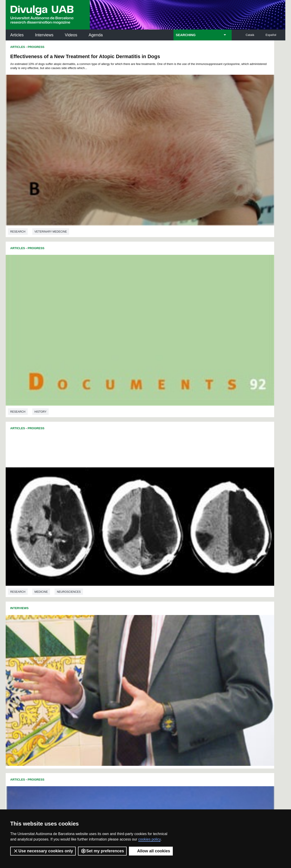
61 (151, 636)
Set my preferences (102, 851)
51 (92, 636)
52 (98, 636)
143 (164, 652)
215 (164, 668)
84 (151, 640)
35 (134, 631)
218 (187, 668)
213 (149, 668)
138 (127, 652)
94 (211, 640)
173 (119, 660)
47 (205, 631)
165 (195, 656)
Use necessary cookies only (43, 851)
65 (175, 636)
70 (205, 636)
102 (126, 644)
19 (177, 627)
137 (119, 652)
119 (119, 648)
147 (195, 652)
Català (250, 35)
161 (164, 656)
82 (140, 640)
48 (211, 631)
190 (111, 664)
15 (153, 627)
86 (163, 640)
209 (119, 668)
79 (122, 640)
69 (199, 636)
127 (180, 648)
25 (213, 627)
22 (195, 627)
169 (89, 660)
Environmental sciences (53, 371)
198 (172, 664)
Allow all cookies (151, 851)
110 (187, 644)
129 (195, 648)
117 (104, 648)
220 (202, 668)
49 (80, 636)
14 (147, 627)
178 (157, 660)
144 (172, 652)
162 (172, 656)
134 (96, 652)
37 (145, 631)
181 (180, 660)
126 (172, 648)
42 (175, 631)
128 (187, 648)
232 (165, 673)
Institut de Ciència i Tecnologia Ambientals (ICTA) (254, 720)
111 (194, 644)
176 (142, 660)
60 (145, 636)
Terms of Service (70, 802)
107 (164, 644)
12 (135, 627)
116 (96, 648)
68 (193, 636)
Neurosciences (69, 268)
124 (157, 648)
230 (150, 673)
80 (128, 640)
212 (142, 668)
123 (149, 648)
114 (81, 648)
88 (175, 640)
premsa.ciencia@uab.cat (170, 773)
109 (179, 644)
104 (141, 644)
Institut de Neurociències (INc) (256, 697)
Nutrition (204, 332)
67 (187, 636)
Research (18, 165)
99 (105, 644)
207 (104, 668)
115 (89, 648)
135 (104, 652)
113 (209, 644)
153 (104, 656)
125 (164, 648)
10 (123, 627)
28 (92, 631)
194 (142, 664)
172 (111, 660)
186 (81, 664)
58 (134, 636)
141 (149, 652)
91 (193, 640)
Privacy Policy (133, 798)
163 (180, 656)
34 (128, 631)
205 (89, 668)
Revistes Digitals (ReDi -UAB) (81, 718)
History (180, 134)
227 (127, 673)
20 (183, 627)
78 (116, 640)
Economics (43, 506)
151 (89, 656)
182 (187, 660)
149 (210, 652)
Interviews (44, 35)
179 (164, 660)
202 (202, 664)
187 (89, 664)
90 (187, 640)
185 (210, 660)
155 (119, 656)
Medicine (41, 268)
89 (181, 640)
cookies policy (149, 839)
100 (111, 644)
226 (120, 673)
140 (142, 652)
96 (87, 644)
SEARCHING (186, 35)
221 (210, 668)
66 (181, 636)
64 (169, 636)
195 (149, 664)
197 (164, 664)
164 (187, 656)
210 (127, 668)
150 (81, 656)
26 (80, 631)
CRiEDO (185, 740)
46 (199, 631)
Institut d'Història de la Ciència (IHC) (198, 697)
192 (127, 664)
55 (116, 636)
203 (210, 664)
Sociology (43, 609)
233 (173, 673)
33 (122, 631)
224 (104, 673)
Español (271, 35)
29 (98, 631)
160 (157, 656)
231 (157, 673)
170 (96, 660)
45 (193, 631)
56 (122, 636)
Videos (71, 35)
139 (134, 652)
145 (180, 652)
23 (201, 627)
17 (165, 627)
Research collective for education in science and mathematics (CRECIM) (200, 720)
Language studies (214, 538)
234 (180, 673)
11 (129, 627)
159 (149, 656)
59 (140, 636)
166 (202, 656)
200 (187, 664)
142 (157, 652)
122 (142, 648)
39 (157, 631)
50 (86, 636)
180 (172, 660)
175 (134, 660)
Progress (36, 47)
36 (140, 631)
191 (119, 664)
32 (116, 631)
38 (151, 631)
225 (112, 673)
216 (172, 668)
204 (81, 668)
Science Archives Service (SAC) (144, 697)
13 (141, 627)
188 (96, 664)
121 (134, 648)
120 (127, 648)
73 (86, 640)
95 (81, 644)
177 (149, 660)
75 (98, 640)
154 (111, 656)
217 (180, 668)
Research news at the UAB (24, 712)
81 (134, 640)
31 (110, 631)
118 (111, 648)
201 (195, 664)
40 (163, 631)
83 (145, 640)
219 (195, 668)
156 (127, 656)
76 (104, 640)
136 (111, 652)
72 (80, 640)
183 (195, 660)
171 (104, 660)
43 (181, 631)
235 (188, 673)
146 (187, 652)
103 (134, 644)
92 (199, 640)
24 (207, 627)
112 (202, 644)
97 (93, 644)
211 (134, 668)
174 (127, 660)
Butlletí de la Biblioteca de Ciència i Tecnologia (86, 697)
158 (142, 656)
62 (157, 636)
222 (89, 673)
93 (205, 640)
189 (104, 664)
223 (97, 673)
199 (180, 664)
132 (81, 652)
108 (171, 644)
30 (104, 631)
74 (92, 640)
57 (128, 636)
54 (110, 636)
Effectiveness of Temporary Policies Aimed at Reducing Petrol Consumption (64, 400)
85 (157, 640)
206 (96, 668)
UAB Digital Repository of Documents (144, 718)
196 (157, 664)
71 (211, 636)
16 (159, 627)
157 (134, 656)
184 (202, 660)
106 (156, 644)
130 (202, 648)
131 (210, 648)
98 (99, 644)
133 (89, 652)
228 (135, 673)
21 (189, 627)
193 (134, 664)
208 (111, 668)
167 (210, 656)
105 (149, 644)
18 (171, 627)
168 (81, 660)
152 (96, 656)
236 (195, 673)
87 (169, 640)
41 (169, 631)
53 (104, 636)
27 (86, 631)
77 (110, 640)
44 (187, 631)
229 (142, 673)
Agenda (96, 35)
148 (202, 652)
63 (163, 636)
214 (157, 668)
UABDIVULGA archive (29, 695)
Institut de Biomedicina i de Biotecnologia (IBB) (255, 743)
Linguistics (183, 538)
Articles (17, 35)
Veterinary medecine (51, 165)
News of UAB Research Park (27, 732)
